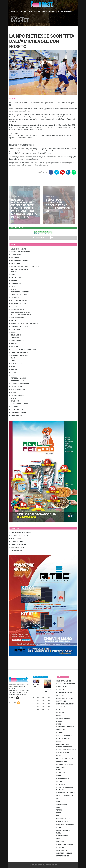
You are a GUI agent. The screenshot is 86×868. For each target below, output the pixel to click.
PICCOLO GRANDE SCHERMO (20, 315)
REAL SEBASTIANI (16, 318)
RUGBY (13, 392)
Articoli (19, 11)
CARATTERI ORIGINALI (18, 412)
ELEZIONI (13, 306)
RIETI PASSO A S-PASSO (19, 260)
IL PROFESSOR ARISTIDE (19, 404)
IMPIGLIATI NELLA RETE (18, 295)
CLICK (12, 358)
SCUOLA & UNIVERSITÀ (18, 301)
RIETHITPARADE (16, 387)
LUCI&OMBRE (15, 407)
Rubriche (37, 11)
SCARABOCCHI (15, 364)
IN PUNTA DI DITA (16, 542)
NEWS (12, 367)
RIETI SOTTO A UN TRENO (19, 292)
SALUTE (13, 286)
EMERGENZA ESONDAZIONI (20, 312)
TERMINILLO (14, 272)
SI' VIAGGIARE (15, 539)
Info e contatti (54, 11)
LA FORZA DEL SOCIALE (18, 326)
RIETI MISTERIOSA (16, 395)
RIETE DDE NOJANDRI (18, 304)
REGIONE (13, 281)
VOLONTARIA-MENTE (17, 249)
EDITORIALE (14, 298)
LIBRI (12, 361)
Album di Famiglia (66, 11)
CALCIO (13, 332)
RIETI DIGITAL (15, 347)
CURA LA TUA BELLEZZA (19, 536)
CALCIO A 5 (14, 401)
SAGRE (13, 289)
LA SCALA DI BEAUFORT (19, 355)
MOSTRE (13, 344)
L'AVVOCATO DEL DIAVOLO (19, 352)
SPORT (13, 372)
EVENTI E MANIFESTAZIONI (19, 252)
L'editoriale (28, 11)
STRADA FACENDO (17, 415)
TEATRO (13, 370)
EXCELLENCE (15, 263)
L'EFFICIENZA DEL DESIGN (19, 269)
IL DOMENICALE (16, 255)
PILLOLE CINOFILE (16, 341)
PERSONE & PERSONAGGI (19, 384)
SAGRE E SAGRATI (16, 547)
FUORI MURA (15, 329)
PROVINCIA (14, 258)
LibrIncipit (14, 338)
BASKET (13, 398)
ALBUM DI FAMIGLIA (17, 390)
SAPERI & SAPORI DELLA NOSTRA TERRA (24, 266)
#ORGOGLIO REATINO (18, 378)
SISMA (12, 275)
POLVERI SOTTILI (16, 410)
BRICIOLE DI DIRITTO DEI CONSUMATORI (24, 324)
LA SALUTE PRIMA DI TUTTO (20, 533)
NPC (12, 375)
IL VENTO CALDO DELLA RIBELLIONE (23, 349)
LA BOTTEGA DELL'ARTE (19, 544)
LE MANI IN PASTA (16, 309)
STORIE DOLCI (15, 278)
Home (13, 11)
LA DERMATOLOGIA (17, 283)
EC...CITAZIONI (15, 335)
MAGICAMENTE (16, 550)
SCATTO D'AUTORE (17, 381)
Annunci (44, 11)
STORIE (13, 321)
